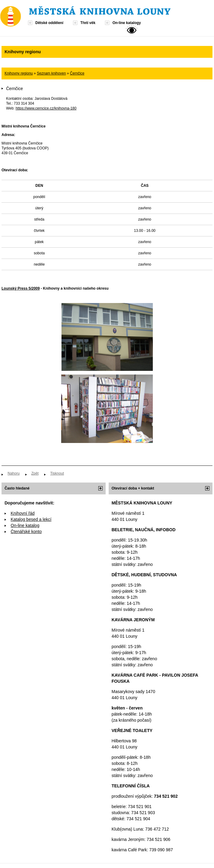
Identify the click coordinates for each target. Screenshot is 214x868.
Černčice (77, 73)
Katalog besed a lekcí (31, 519)
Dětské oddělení (49, 23)
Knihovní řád (23, 513)
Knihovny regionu (19, 73)
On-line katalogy (126, 23)
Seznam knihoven (51, 73)
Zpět (35, 473)
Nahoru (14, 473)
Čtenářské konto (26, 532)
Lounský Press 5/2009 (21, 288)
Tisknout (57, 473)
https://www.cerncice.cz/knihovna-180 (46, 108)
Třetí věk (88, 23)
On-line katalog (25, 525)
